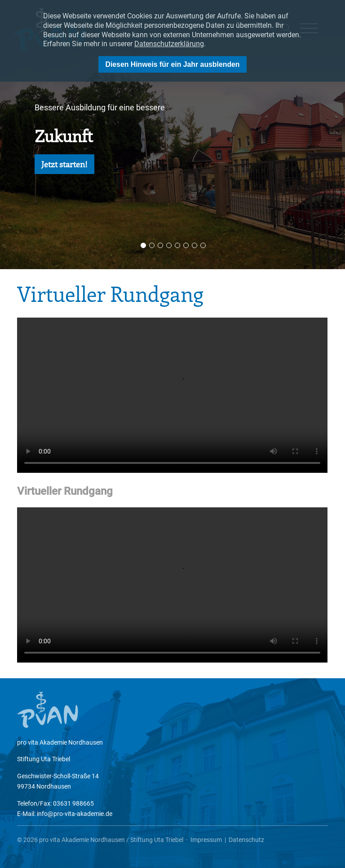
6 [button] (186, 245)
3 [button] (160, 245)
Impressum (206, 840)
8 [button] (203, 245)
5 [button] (177, 245)
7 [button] (195, 245)
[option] (172, 135)
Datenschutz (246, 840)
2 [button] (152, 245)
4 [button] (169, 245)
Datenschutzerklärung (169, 44)
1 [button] (143, 245)
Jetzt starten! (64, 164)
